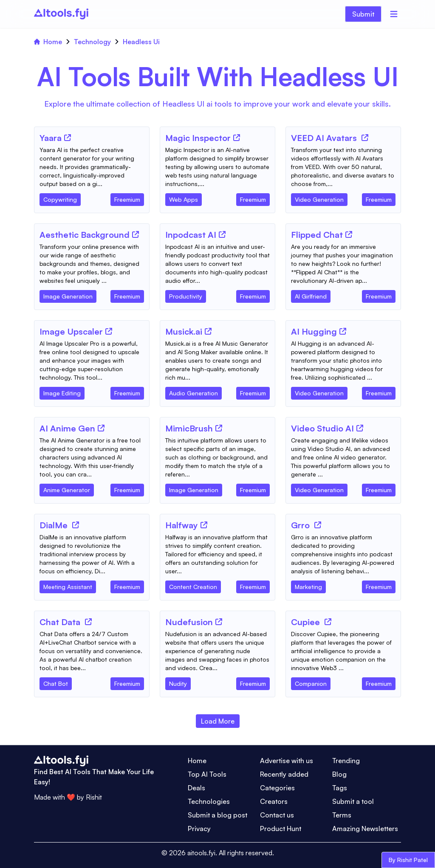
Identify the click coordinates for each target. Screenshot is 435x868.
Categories (277, 788)
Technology (92, 42)
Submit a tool (353, 801)
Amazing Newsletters (365, 829)
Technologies (209, 801)
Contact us (277, 815)
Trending (346, 761)
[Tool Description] (92, 167)
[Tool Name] (51, 138)
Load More (218, 721)
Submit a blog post (217, 815)
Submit (363, 14)
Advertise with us (287, 761)
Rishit (94, 797)
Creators (274, 801)
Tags (340, 788)
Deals (196, 788)
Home (48, 42)
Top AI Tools (207, 774)
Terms (342, 815)
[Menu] (394, 14)
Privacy (199, 829)
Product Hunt (281, 829)
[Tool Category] (60, 198)
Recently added (284, 774)
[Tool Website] (68, 138)
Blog (339, 774)
